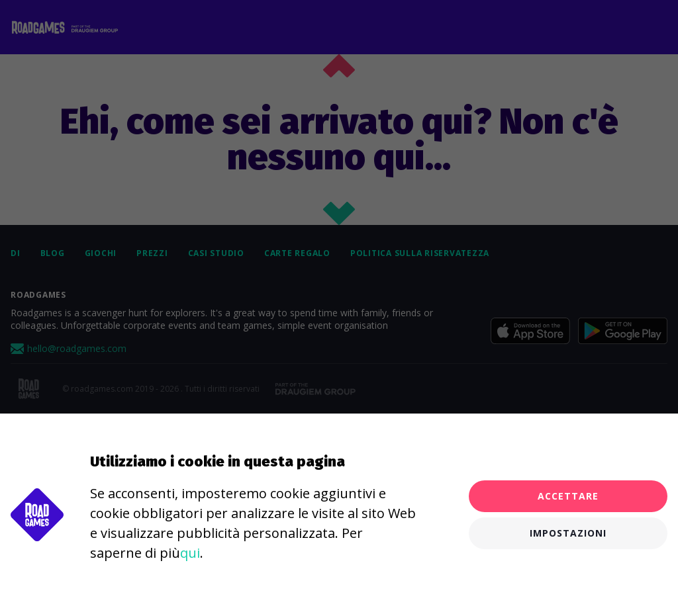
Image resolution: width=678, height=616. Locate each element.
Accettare (568, 496)
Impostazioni (568, 533)
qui (190, 553)
